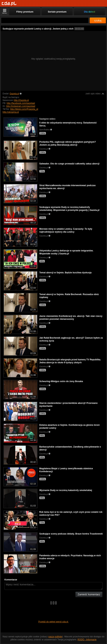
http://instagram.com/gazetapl (21, 106)
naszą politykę (55, 637)
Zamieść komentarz (89, 594)
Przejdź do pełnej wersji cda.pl (54, 622)
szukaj (98, 20)
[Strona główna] (9, 4)
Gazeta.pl (14, 94)
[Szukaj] (45, 20)
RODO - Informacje (87, 640)
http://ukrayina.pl (11, 112)
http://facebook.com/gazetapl (21, 103)
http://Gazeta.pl (21, 100)
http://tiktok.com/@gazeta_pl (24, 109)
